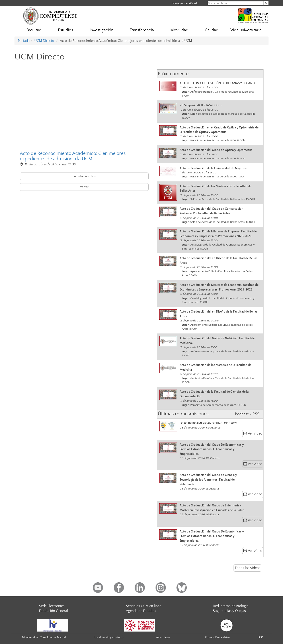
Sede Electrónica (52, 606)
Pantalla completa (84, 176)
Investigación (102, 30)
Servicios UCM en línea (144, 606)
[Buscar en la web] (266, 3)
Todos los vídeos (247, 568)
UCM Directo (44, 41)
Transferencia (142, 30)
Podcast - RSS (247, 414)
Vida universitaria (246, 30)
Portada (24, 41)
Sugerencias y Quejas (229, 611)
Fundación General (53, 611)
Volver (84, 187)
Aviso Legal (163, 637)
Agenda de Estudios (141, 611)
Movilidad (179, 30)
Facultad (34, 30)
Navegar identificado (185, 3)
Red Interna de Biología (231, 606)
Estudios (66, 30)
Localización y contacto (109, 637)
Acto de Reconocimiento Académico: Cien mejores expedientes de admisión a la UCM (73, 156)
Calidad (212, 30)
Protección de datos (218, 637)
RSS (261, 637)
